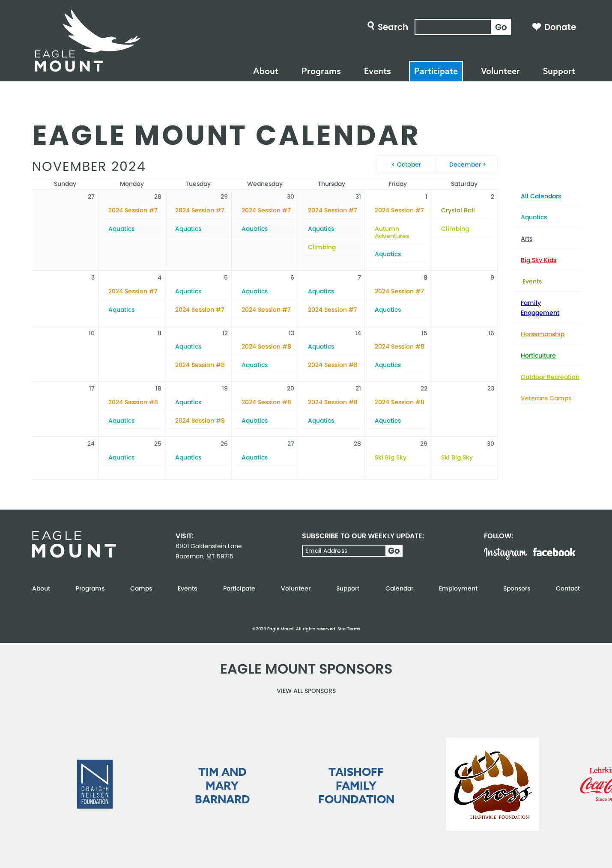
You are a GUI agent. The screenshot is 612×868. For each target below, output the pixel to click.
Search (393, 27)
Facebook (554, 552)
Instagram (505, 554)
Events (378, 71)
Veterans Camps (546, 398)
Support (559, 71)
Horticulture (538, 355)
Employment (458, 588)
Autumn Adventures (392, 233)
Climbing (322, 247)
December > (468, 164)
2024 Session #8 (200, 365)
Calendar (399, 588)
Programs (321, 71)
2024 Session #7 (133, 210)
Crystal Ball (458, 210)
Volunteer (500, 71)
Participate (436, 71)
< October (406, 164)
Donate (560, 27)
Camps (141, 588)
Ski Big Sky (391, 458)
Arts (527, 239)
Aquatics (534, 217)
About (266, 71)
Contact (568, 588)
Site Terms (349, 629)
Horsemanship (543, 334)
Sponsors (517, 588)
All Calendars (541, 196)
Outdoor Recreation (550, 377)
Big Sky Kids (539, 260)
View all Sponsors (306, 691)
